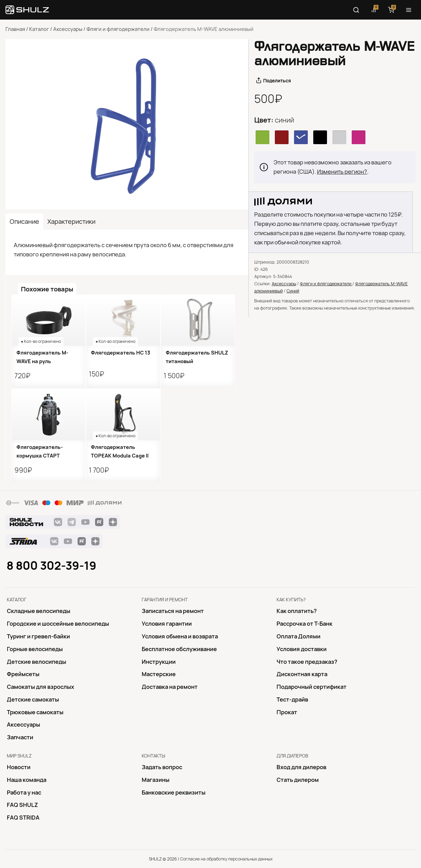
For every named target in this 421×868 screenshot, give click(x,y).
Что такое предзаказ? (307, 662)
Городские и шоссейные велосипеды (58, 624)
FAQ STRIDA (23, 818)
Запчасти (20, 737)
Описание (24, 222)
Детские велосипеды (37, 662)
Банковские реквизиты (174, 792)
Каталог (39, 29)
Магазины (156, 780)
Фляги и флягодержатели (118, 29)
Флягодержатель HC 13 (121, 353)
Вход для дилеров (301, 767)
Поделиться (277, 81)
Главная (15, 29)
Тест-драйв (292, 699)
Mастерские (159, 674)
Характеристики (71, 222)
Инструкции (159, 662)
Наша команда (27, 780)
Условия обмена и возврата (180, 636)
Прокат (287, 712)
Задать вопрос (162, 767)
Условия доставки (302, 649)
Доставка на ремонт (170, 687)
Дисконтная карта (302, 674)
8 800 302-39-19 (51, 566)
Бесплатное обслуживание (179, 649)
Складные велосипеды (39, 611)
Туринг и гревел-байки (38, 636)
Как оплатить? (297, 611)
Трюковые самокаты (35, 712)
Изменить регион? (342, 172)
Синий (293, 291)
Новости (19, 767)
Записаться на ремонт (173, 611)
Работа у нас (24, 792)
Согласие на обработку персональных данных (226, 859)
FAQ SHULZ (22, 805)
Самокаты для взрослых (40, 687)
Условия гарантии (167, 624)
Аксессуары (68, 29)
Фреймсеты (23, 674)
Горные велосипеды (35, 649)
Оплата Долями (299, 636)
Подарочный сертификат (312, 687)
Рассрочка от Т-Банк (305, 624)
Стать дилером (298, 780)
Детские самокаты (33, 699)
